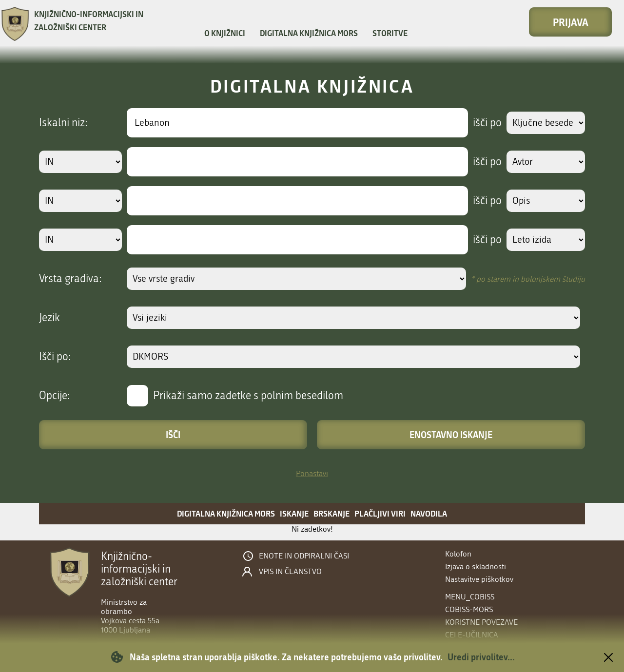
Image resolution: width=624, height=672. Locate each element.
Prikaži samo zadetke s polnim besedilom (248, 396)
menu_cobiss (470, 597)
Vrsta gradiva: (70, 279)
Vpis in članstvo (290, 572)
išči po (485, 123)
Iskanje (294, 513)
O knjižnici (225, 33)
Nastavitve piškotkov (479, 579)
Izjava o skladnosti (476, 566)
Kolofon (458, 554)
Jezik (49, 318)
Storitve (390, 33)
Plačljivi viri (380, 513)
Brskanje (331, 513)
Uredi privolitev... (481, 657)
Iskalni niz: (63, 123)
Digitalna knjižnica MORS (309, 33)
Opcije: (55, 396)
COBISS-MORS (469, 609)
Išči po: (55, 357)
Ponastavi (312, 473)
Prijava (571, 22)
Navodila (429, 513)
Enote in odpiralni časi (304, 556)
